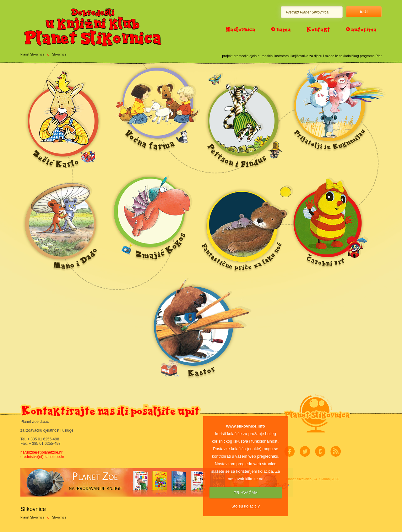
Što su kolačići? (246, 506)
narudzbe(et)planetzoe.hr (41, 452)
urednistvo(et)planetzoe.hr (42, 457)
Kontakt (318, 29)
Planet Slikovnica (32, 54)
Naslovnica (240, 29)
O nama (281, 29)
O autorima (361, 29)
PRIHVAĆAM (246, 493)
